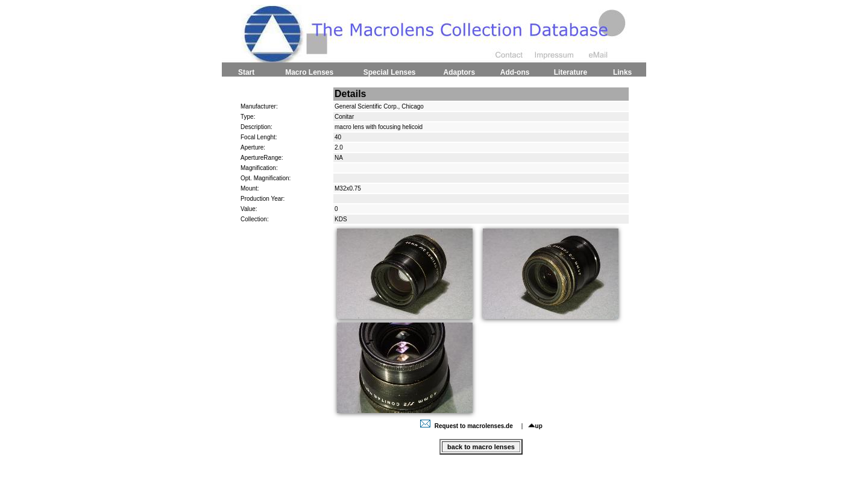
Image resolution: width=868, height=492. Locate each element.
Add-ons (515, 72)
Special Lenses (390, 72)
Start (246, 72)
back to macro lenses (481, 447)
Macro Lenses (309, 72)
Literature (571, 72)
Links (622, 72)
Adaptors (459, 72)
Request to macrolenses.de (468, 426)
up (535, 426)
